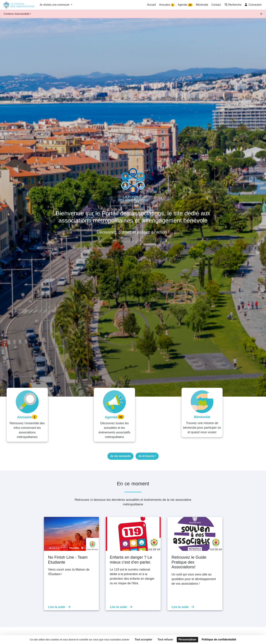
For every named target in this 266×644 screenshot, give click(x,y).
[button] (233, 5)
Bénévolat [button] (202, 5)
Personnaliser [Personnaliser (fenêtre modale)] (187, 640)
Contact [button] (216, 5)
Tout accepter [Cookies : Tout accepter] (144, 640)
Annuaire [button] (167, 5)
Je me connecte (120, 451)
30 (190, 5)
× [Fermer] (261, 14)
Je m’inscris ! (147, 451)
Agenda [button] (185, 5)
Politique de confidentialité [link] (219, 640)
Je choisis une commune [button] (55, 5)
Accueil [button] (151, 5)
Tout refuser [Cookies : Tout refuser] (165, 640)
